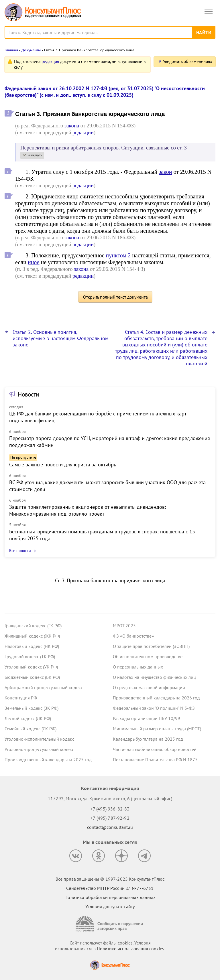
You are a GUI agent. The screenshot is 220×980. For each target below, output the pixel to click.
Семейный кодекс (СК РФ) (31, 729)
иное (34, 262)
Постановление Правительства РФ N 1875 (155, 760)
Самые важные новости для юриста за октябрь (63, 465)
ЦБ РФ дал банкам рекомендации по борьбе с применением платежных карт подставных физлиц (98, 417)
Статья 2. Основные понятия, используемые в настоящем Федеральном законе (61, 338)
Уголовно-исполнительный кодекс (39, 739)
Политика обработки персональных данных (110, 897)
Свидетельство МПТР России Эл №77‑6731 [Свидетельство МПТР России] (110, 888)
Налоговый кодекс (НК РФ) (32, 646)
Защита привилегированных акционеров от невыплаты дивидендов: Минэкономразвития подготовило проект (88, 510)
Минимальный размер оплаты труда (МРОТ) (157, 729)
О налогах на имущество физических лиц (154, 677)
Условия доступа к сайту (110, 906)
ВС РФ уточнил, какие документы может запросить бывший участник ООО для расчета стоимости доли (107, 486)
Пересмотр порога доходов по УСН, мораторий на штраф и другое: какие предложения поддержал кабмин (110, 442)
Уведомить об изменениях (188, 61)
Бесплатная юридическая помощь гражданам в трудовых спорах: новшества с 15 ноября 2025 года (102, 535)
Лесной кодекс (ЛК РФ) (28, 718)
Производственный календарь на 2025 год (48, 760)
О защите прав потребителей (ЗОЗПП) (151, 646)
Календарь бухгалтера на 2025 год (148, 739)
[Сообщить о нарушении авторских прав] (110, 924)
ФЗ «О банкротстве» (133, 636)
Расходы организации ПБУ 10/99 (147, 718)
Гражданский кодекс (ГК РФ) (33, 626)
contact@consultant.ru (110, 827)
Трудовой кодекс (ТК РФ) (30, 656)
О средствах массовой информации (149, 687)
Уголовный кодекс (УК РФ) (31, 667)
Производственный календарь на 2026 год (156, 698)
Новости (28, 394)
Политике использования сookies (130, 949)
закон (165, 172)
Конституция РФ (21, 698)
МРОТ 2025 (124, 626)
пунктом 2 (118, 255)
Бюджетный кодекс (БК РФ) (32, 677)
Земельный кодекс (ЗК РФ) (32, 708)
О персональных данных (138, 667)
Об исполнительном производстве (148, 656)
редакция (50, 61)
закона (72, 126)
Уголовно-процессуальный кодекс (39, 749)
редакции (83, 132)
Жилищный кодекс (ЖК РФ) (32, 636)
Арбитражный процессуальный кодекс (44, 687)
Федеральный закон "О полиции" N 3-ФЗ (154, 708)
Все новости (20, 551)
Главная (11, 50)
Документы (31, 50)
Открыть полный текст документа (115, 297)
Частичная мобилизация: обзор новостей (155, 749)
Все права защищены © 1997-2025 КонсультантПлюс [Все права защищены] (110, 879)
